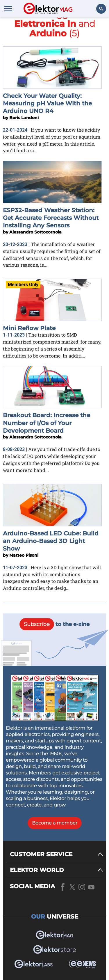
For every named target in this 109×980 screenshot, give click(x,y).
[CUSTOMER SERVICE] (57, 854)
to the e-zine (54, 624)
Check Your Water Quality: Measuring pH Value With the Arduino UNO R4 (47, 104)
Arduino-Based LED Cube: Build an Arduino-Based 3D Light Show (51, 541)
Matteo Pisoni (24, 555)
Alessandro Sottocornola (35, 232)
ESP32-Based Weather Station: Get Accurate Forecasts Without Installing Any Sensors (51, 218)
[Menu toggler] (8, 8)
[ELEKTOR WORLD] (57, 870)
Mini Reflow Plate (29, 328)
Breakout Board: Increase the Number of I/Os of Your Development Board (47, 423)
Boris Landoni (24, 118)
